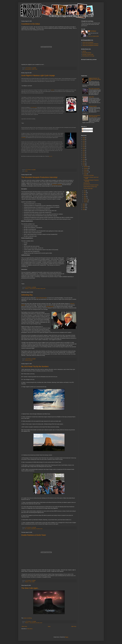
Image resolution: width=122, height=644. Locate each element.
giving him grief (50, 306)
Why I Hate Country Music (94, 89)
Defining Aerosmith (93, 106)
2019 (84, 148)
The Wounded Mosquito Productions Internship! (39, 177)
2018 (84, 150)
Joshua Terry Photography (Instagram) (90, 44)
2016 (84, 154)
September (86, 172)
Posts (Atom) (30, 629)
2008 (84, 206)
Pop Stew (38, 529)
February (86, 200)
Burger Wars (91, 97)
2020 (84, 147)
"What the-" (27, 288)
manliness (29, 529)
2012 (84, 161)
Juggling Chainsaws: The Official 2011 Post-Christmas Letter (95, 79)
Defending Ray (27, 295)
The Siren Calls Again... (30, 588)
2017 (84, 152)
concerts (33, 69)
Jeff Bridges (23, 138)
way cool (51, 156)
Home (49, 626)
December (86, 166)
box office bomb (34, 107)
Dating (42, 288)
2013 (84, 159)
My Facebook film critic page (88, 56)
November (86, 168)
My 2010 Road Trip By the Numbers (35, 366)
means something (28, 618)
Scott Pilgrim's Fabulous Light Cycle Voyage (38, 75)
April (85, 196)
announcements (28, 69)
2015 (84, 156)
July (85, 191)
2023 (84, 141)
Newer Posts (24, 626)
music (36, 69)
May (85, 195)
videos (33, 582)
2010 (84, 165)
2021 (84, 145)
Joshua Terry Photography (88, 42)
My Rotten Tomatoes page (88, 54)
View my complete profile (93, 36)
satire (44, 288)
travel (41, 529)
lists (26, 529)
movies (26, 171)
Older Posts (74, 626)
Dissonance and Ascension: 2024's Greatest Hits (94, 116)
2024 (84, 139)
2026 (84, 138)
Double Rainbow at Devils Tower (34, 535)
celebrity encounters (29, 360)
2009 (84, 204)
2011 (84, 163)
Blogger (67, 637)
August (85, 174)
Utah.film (84, 51)
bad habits (38, 288)
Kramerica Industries (57, 185)
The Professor (93, 31)
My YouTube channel (87, 53)
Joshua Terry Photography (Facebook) (90, 45)
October (86, 170)
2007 (84, 208)
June (85, 193)
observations (33, 529)
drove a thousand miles (41, 298)
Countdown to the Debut (31, 24)
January (86, 202)
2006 (84, 210)
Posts (84, 129)
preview (53, 90)
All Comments (86, 131)
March (85, 198)
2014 (84, 158)
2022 (84, 143)
